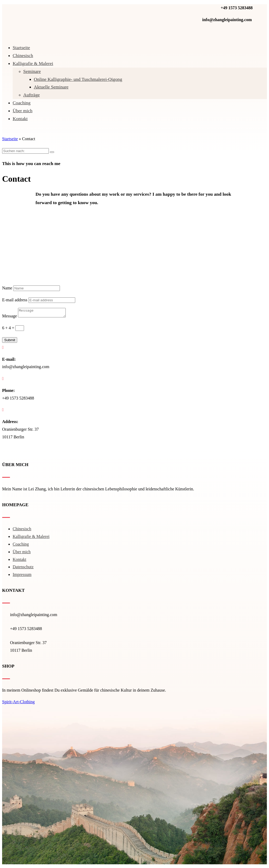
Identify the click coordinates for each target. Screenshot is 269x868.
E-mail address (15, 300)
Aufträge (32, 95)
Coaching (22, 103)
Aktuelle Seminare (51, 87)
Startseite (21, 48)
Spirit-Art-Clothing (18, 703)
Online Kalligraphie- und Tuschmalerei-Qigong (78, 79)
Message (10, 318)
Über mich (23, 111)
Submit (10, 342)
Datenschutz (23, 568)
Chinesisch (23, 55)
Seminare (32, 71)
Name (7, 288)
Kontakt (20, 119)
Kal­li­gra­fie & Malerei (33, 63)
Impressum (22, 576)
